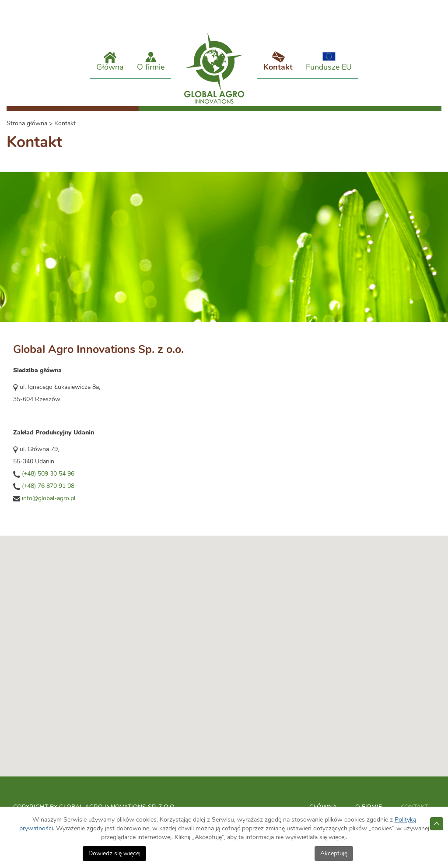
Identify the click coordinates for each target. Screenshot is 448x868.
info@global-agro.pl (49, 506)
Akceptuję (334, 854)
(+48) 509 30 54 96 (48, 482)
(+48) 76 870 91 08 (48, 494)
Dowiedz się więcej (114, 854)
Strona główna (27, 131)
